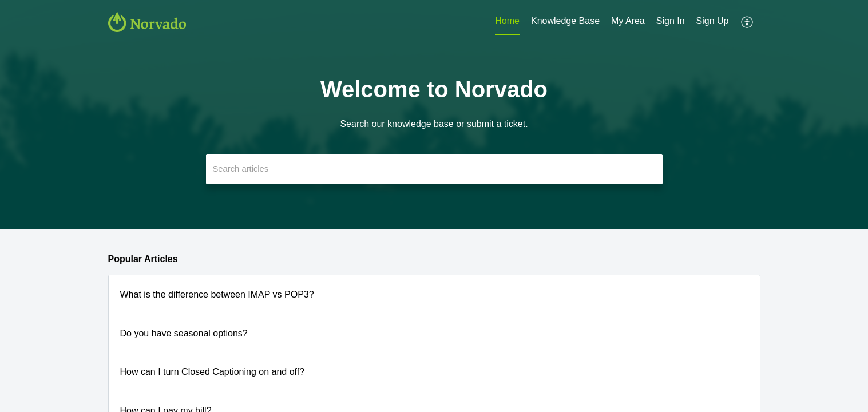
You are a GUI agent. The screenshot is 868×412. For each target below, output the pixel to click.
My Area (628, 21)
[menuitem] (507, 22)
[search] (434, 169)
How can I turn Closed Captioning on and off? (213, 372)
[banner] (434, 114)
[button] (748, 22)
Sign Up (713, 21)
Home (507, 21)
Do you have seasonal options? (184, 333)
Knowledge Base (565, 21)
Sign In (671, 21)
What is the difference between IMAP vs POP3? (217, 294)
